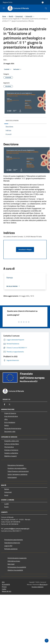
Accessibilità (6, 584)
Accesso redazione (37, 587)
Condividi (8, 69)
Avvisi (6, 495)
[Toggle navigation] (4, 8)
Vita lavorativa (9, 447)
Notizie (7, 489)
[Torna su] (47, 641)
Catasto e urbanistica (11, 453)
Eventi (6, 507)
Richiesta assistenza (11, 549)
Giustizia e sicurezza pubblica (17, 468)
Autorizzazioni (12, 477)
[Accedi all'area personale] (43, 2)
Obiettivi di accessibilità (15, 570)
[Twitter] (9, 404)
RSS (3, 582)
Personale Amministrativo (13, 428)
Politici (7, 425)
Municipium (43, 584)
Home (4, 16)
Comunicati (19, 16)
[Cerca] (46, 8)
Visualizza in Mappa (25, 249)
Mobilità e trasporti (11, 456)
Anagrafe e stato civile (12, 441)
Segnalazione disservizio (12, 543)
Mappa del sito (7, 591)
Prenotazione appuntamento (14, 540)
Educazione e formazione (16, 465)
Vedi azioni (18, 69)
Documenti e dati (10, 431)
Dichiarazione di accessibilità (17, 567)
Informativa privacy (14, 561)
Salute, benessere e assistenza (17, 474)
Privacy (4, 587)
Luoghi (7, 504)
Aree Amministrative (11, 416)
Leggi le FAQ (8, 546)
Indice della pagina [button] (12, 120)
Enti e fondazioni (10, 422)
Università (29, 16)
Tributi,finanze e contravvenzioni (18, 471)
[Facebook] (5, 404)
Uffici (6, 419)
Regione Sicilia (8, 2)
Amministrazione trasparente (17, 558)
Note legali (11, 564)
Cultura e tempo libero (12, 444)
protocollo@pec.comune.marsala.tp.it (17, 529)
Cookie (4, 589)
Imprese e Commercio (11, 450)
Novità (11, 16)
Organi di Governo (10, 413)
